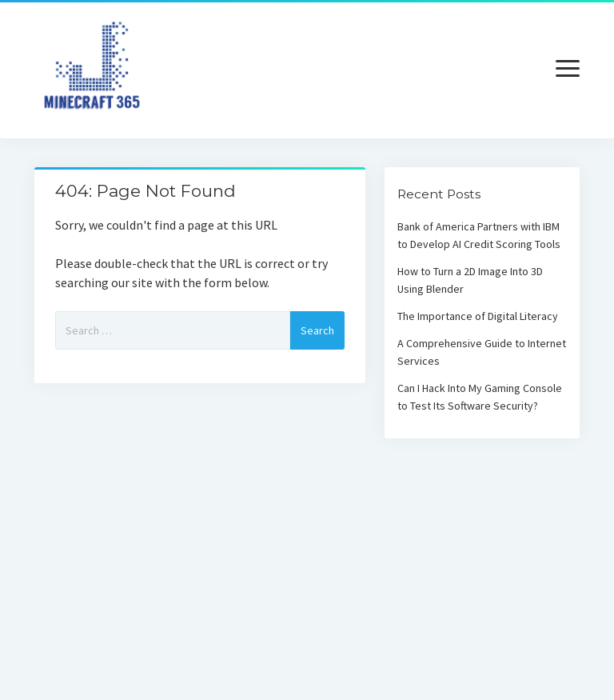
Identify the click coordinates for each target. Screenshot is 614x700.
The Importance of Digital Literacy (478, 316)
